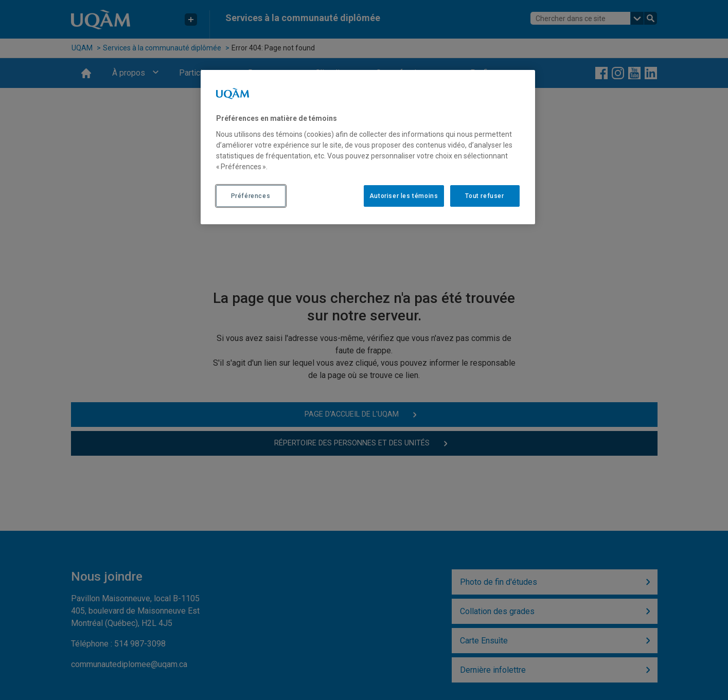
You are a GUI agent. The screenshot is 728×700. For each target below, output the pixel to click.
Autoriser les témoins (404, 196)
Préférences (251, 196)
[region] (368, 147)
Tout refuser (484, 196)
